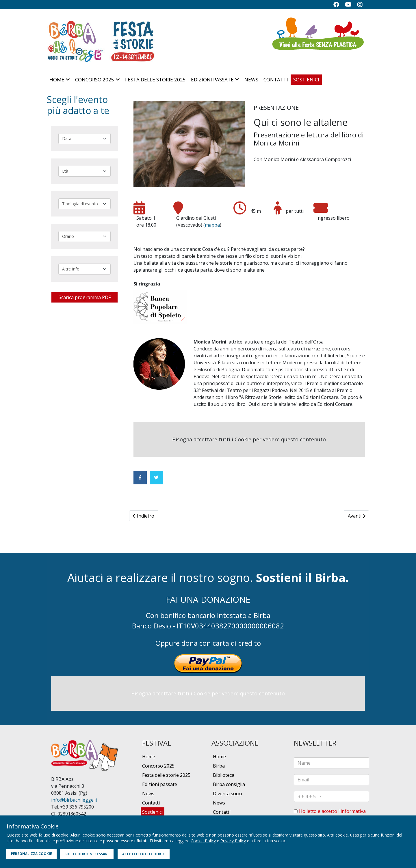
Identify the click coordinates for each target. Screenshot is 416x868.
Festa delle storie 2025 (155, 80)
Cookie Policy (203, 841)
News (251, 80)
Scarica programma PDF (85, 297)
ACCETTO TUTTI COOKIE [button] (143, 854)
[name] (331, 763)
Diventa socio (227, 794)
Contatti (276, 80)
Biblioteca (224, 775)
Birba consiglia (229, 784)
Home (57, 80)
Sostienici (306, 80)
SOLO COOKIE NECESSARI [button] (87, 854)
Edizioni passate (212, 80)
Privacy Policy (233, 841)
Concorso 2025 (95, 80)
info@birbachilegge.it (74, 800)
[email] (331, 780)
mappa (212, 225)
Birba (219, 766)
